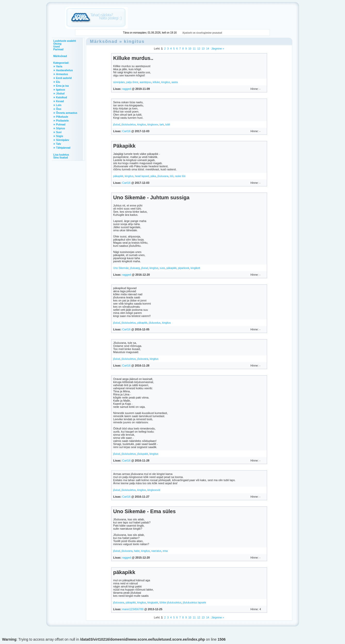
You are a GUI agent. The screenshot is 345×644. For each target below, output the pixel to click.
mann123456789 (133, 609)
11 (194, 49)
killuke (156, 82)
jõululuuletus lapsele (194, 603)
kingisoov (153, 125)
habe (137, 551)
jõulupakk (143, 454)
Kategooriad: (61, 63)
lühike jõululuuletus (170, 603)
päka (153, 176)
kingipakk (153, 603)
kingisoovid (154, 490)
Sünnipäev (63, 140)
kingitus (134, 41)
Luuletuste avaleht (65, 41)
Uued (57, 47)
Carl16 (126, 131)
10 (190, 49)
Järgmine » (217, 49)
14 (208, 49)
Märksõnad (60, 56)
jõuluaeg (135, 268)
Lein (59, 105)
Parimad (58, 49)
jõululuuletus (129, 125)
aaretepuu (145, 82)
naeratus (156, 551)
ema (165, 551)
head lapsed (142, 176)
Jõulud (60, 94)
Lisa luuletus (61, 155)
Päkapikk (125, 146)
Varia (59, 66)
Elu (58, 82)
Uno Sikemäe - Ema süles (145, 511)
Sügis (59, 136)
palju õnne (132, 82)
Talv (58, 144)
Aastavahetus (64, 70)
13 (203, 49)
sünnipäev (119, 82)
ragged (126, 89)
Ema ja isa (62, 86)
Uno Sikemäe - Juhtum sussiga (151, 197)
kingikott (195, 268)
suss (162, 268)
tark (162, 125)
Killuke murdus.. (133, 58)
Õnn (59, 109)
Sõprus (60, 128)
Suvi (59, 132)
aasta (175, 82)
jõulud (117, 125)
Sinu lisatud (61, 158)
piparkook (184, 268)
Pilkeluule (62, 117)
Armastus (62, 74)
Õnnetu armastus (67, 113)
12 (199, 49)
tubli (168, 125)
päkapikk (118, 176)
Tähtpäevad (63, 148)
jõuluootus (155, 323)
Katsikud (61, 97)
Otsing (58, 44)
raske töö (180, 176)
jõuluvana (163, 176)
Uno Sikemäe (121, 268)
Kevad (60, 101)
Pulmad (61, 125)
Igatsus (61, 90)
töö (172, 176)
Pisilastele (62, 121)
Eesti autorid (64, 78)
